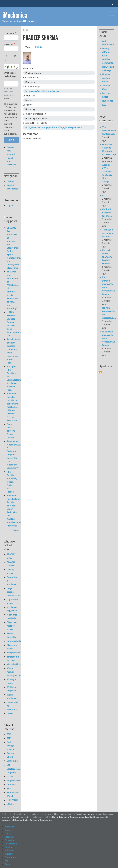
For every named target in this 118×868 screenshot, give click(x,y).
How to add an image (108, 69)
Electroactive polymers (13, 771)
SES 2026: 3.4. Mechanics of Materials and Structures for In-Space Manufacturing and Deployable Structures (14, 248)
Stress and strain (12, 647)
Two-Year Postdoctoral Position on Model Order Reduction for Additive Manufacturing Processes (14, 511)
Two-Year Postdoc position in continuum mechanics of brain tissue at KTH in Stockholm (12, 407)
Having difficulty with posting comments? (108, 56)
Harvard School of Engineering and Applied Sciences (78, 817)
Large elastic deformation (13, 592)
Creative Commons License (89, 814)
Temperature (13, 653)
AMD (9, 738)
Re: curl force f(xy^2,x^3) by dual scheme (108, 257)
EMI (9, 765)
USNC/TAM (12, 800)
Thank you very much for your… (107, 233)
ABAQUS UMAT (11, 556)
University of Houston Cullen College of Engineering (27, 820)
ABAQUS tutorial (11, 564)
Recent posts (11, 827)
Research (9, 837)
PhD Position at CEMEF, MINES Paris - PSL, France (12, 482)
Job (6, 861)
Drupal (16, 817)
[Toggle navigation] (112, 14)
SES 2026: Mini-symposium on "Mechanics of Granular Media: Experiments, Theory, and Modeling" (13, 290)
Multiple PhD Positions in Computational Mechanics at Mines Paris (14, 378)
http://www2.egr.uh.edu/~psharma (42, 91)
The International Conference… (109, 131)
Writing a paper (11, 681)
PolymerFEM (13, 780)
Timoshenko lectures (13, 658)
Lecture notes (106, 95)
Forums (11, 181)
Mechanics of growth (12, 609)
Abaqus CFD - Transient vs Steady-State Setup (108, 173)
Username (9, 33)
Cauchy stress (10, 571)
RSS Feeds (108, 101)
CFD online (12, 761)
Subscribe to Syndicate (101, 372)
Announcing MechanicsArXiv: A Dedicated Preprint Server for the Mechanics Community (15, 455)
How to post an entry (106, 78)
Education (9, 840)
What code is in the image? (11, 74)
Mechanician (11, 844)
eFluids (10, 804)
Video (7, 864)
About (8, 830)
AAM (9, 734)
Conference (10, 857)
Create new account (11, 151)
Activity (38, 47)
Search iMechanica (12, 187)
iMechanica (15, 15)
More (16, 530)
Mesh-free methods (12, 616)
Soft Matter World (13, 794)
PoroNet (11, 785)
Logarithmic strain (13, 601)
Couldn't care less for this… (107, 213)
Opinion (8, 847)
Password (9, 44)
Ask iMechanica (108, 43)
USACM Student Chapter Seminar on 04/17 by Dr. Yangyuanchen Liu (14, 324)
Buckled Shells (11, 755)
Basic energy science (11, 746)
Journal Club (106, 87)
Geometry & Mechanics (12, 581)
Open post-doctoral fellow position (11, 431)
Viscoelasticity (13, 664)
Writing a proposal (11, 689)
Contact (9, 833)
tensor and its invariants (12, 706)
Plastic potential (12, 635)
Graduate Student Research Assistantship (109, 149)
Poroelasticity (13, 641)
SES (9, 789)
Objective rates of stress (12, 626)
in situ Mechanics (12, 696)
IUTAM (10, 777)
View (28, 47)
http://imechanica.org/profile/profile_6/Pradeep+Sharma (54, 127)
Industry (9, 854)
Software (9, 850)
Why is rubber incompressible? (13, 672)
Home (26, 30)
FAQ (104, 105)
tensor (10, 713)
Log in (10, 205)
